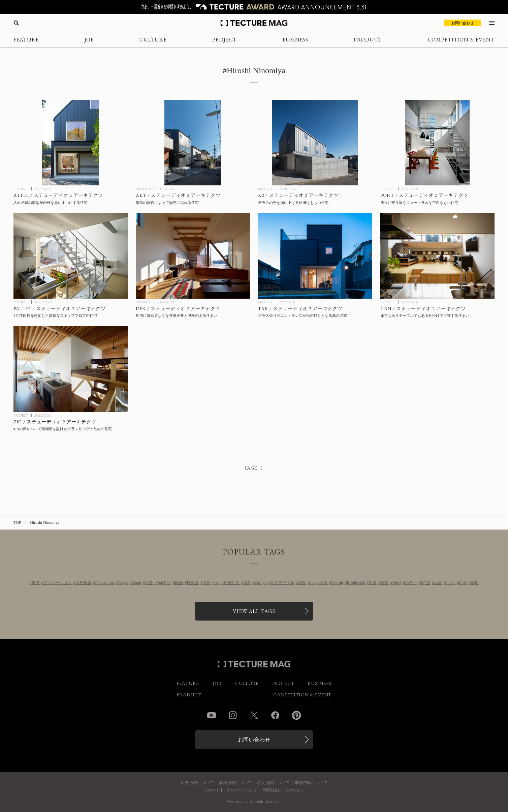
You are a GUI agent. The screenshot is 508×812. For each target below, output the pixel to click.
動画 (179, 583)
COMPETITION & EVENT (461, 40)
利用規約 (271, 790)
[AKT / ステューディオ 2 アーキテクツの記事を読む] (193, 143)
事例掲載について (235, 783)
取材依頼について (311, 783)
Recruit (337, 583)
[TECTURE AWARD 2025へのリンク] (254, 7)
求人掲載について (273, 783)
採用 (323, 583)
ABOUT (211, 790)
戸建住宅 (231, 583)
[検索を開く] (16, 23)
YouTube (164, 583)
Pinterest (296, 715)
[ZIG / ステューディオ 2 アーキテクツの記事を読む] (71, 369)
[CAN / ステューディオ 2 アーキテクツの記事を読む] (437, 256)
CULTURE (153, 40)
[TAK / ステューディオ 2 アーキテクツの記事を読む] (315, 256)
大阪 (438, 583)
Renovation (105, 583)
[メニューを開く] (492, 23)
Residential (356, 583)
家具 (474, 583)
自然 (302, 583)
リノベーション (58, 583)
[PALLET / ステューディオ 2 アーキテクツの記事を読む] (71, 256)
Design (261, 583)
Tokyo (123, 583)
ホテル (411, 583)
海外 (207, 583)
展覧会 (193, 583)
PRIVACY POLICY (241, 790)
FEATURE (26, 40)
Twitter (254, 715)
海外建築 (84, 583)
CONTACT (294, 790)
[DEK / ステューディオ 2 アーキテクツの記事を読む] (193, 256)
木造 (149, 583)
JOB (89, 40)
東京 (36, 583)
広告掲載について (197, 783)
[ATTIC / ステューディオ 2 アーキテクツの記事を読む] (71, 143)
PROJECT (225, 40)
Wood (136, 583)
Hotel (397, 583)
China (451, 583)
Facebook (275, 715)
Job (313, 583)
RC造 (425, 583)
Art (217, 583)
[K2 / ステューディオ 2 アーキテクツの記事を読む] (315, 143)
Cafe (463, 583)
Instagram (233, 715)
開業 (384, 583)
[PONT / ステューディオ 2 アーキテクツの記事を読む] (437, 143)
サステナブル (282, 583)
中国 (373, 583)
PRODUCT (368, 40)
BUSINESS (295, 40)
